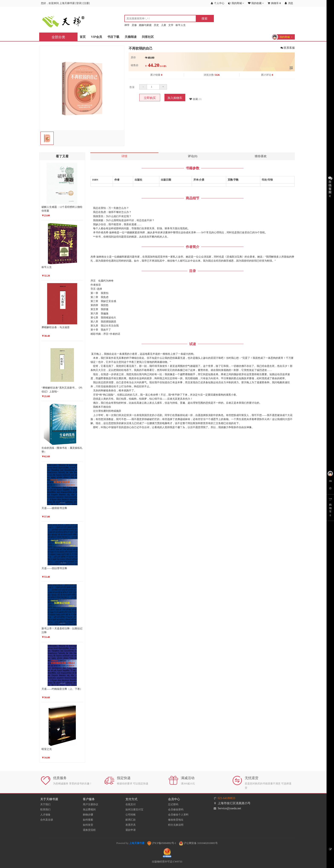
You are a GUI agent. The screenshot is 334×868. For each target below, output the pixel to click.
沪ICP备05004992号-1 (162, 843)
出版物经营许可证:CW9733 (167, 862)
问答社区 (148, 37)
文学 (171, 25)
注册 (86, 3)
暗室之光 (47, 749)
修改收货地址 (176, 820)
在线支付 (131, 804)
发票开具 (131, 825)
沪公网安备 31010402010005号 (198, 843)
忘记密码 (173, 804)
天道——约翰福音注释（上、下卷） (62, 689)
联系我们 (45, 810)
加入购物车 (175, 98)
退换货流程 (89, 830)
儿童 (164, 25)
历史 (156, 25)
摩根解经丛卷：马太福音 (56, 327)
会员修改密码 (176, 810)
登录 (79, 3)
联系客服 (288, 48)
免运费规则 (89, 810)
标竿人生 (181, 25)
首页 (83, 37)
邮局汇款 (131, 820)
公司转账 (131, 815)
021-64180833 (226, 798)
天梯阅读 (131, 37)
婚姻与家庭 (145, 25)
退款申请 (131, 830)
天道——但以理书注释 (54, 568)
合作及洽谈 (47, 820)
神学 (127, 25)
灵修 (134, 25)
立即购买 (150, 98)
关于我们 (45, 804)
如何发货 (88, 825)
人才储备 (45, 815)
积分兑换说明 (176, 825)
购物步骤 (88, 815)
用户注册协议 (91, 804)
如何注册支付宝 (134, 810)
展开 (330, 186)
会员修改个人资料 (178, 815)
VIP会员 (96, 37)
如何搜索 (88, 820)
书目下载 (113, 37)
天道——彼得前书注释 (54, 508)
